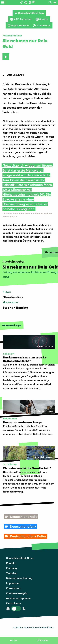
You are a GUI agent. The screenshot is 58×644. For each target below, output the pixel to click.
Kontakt (11, 563)
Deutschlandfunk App (29, 13)
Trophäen (12, 573)
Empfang (12, 568)
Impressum (13, 583)
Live (15, 640)
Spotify (42, 19)
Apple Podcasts (18, 25)
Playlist (44, 640)
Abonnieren (42, 25)
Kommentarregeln (17, 593)
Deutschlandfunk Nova (20, 558)
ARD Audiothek (21, 19)
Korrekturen (13, 588)
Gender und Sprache (18, 598)
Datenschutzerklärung (19, 578)
